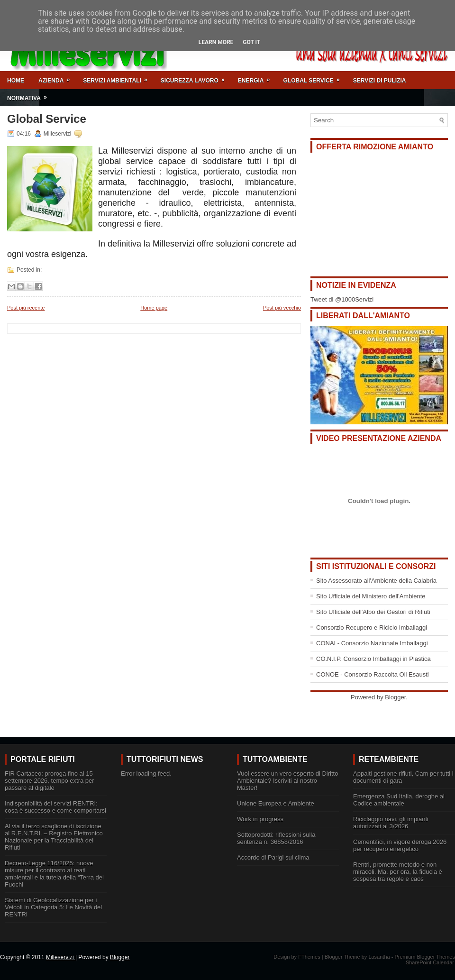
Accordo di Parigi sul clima (273, 857)
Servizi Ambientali (118, 78)
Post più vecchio (282, 308)
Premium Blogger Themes (425, 957)
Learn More (216, 42)
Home (16, 81)
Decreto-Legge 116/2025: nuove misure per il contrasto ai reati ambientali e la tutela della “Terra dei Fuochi (54, 874)
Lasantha (379, 957)
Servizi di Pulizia (380, 81)
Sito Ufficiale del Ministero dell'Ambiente (371, 596)
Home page (154, 308)
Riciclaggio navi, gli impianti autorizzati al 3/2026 (391, 823)
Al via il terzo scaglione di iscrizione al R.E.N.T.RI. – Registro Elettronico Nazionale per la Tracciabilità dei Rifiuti (54, 837)
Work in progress (260, 819)
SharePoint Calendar (430, 962)
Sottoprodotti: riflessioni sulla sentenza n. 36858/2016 (276, 838)
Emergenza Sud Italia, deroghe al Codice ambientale (399, 800)
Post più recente (26, 308)
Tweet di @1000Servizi (342, 299)
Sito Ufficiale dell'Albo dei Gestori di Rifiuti (373, 612)
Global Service (314, 78)
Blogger (395, 697)
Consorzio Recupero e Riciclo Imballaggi (372, 627)
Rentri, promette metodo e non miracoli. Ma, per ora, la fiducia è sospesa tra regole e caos (398, 872)
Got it (251, 42)
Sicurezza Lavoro (196, 78)
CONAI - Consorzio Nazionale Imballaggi (372, 643)
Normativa (30, 95)
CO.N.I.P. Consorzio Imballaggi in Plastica (373, 659)
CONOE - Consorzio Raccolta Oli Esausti (373, 674)
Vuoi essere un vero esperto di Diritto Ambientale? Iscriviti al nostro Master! (287, 781)
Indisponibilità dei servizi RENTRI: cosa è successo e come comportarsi (55, 807)
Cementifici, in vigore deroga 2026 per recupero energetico (400, 845)
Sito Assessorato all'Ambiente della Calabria (376, 581)
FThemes (309, 957)
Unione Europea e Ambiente (276, 803)
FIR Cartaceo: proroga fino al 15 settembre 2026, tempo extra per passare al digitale (50, 781)
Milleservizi (61, 957)
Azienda (57, 78)
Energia (257, 78)
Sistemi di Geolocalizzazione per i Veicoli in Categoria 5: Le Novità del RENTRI (53, 907)
